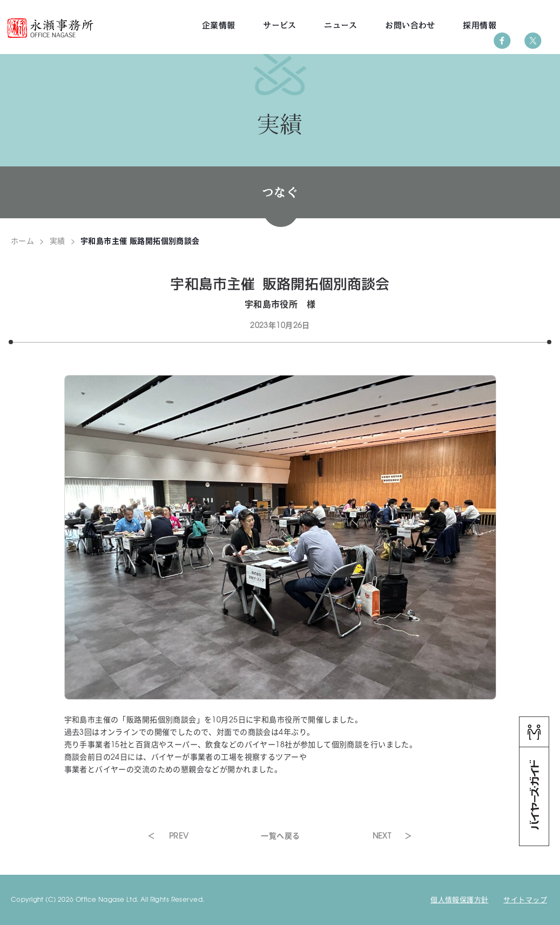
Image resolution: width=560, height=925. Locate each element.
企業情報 (219, 25)
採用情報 (480, 25)
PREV (179, 835)
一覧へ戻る (280, 835)
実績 (58, 240)
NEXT (382, 835)
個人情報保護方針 (459, 899)
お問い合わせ (410, 25)
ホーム (22, 240)
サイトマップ (525, 899)
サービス (280, 25)
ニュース (341, 25)
